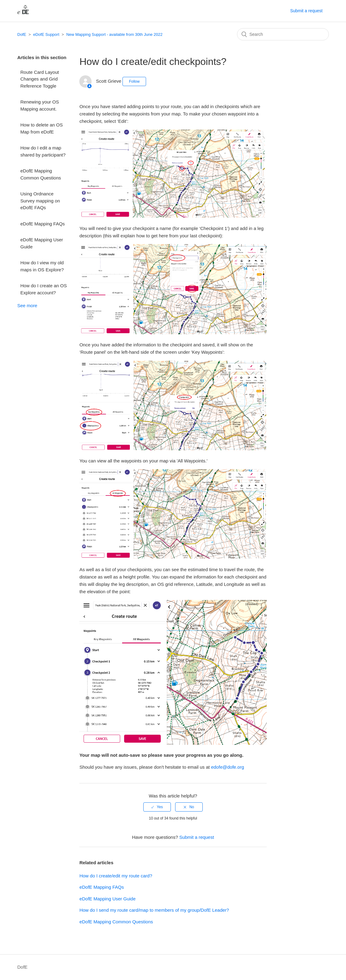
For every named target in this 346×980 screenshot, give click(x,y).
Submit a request (307, 11)
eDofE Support (46, 34)
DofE (22, 34)
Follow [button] (134, 81)
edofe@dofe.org (228, 767)
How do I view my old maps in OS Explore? (42, 266)
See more (27, 305)
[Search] (283, 34)
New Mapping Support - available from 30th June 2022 (114, 34)
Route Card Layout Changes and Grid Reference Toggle (40, 79)
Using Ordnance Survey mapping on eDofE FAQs (40, 201)
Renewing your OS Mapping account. (40, 105)
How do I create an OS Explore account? (44, 289)
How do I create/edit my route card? (116, 876)
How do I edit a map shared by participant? (43, 151)
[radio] (157, 807)
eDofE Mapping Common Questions (41, 174)
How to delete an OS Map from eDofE (42, 128)
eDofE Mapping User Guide (42, 243)
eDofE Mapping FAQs (43, 224)
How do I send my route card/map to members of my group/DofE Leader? (154, 910)
